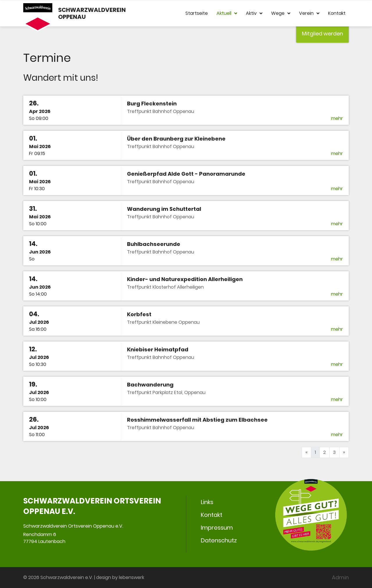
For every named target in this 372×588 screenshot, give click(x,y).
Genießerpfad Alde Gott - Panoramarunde (186, 174)
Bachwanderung (150, 385)
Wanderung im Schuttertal (164, 209)
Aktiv (254, 13)
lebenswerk (132, 577)
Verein (309, 13)
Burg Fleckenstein (152, 104)
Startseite (197, 13)
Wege (281, 13)
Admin (340, 577)
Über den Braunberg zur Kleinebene (176, 139)
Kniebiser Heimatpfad (158, 349)
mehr (337, 118)
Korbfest (139, 314)
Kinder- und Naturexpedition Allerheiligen (185, 279)
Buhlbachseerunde (154, 244)
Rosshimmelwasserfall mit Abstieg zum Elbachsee (197, 420)
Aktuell (227, 13)
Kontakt (337, 13)
